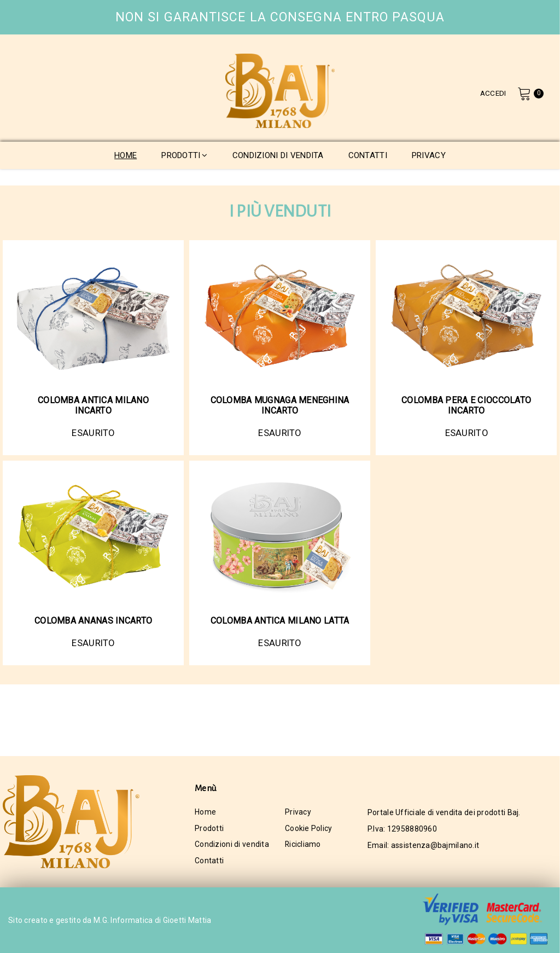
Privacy (298, 812)
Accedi (492, 93)
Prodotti (209, 829)
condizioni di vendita (278, 155)
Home (205, 812)
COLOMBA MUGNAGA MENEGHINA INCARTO (280, 405)
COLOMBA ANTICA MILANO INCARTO (93, 405)
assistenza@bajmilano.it (435, 845)
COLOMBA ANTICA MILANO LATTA (280, 621)
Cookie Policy (309, 829)
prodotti (185, 155)
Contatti (209, 862)
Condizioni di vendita (232, 845)
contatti (368, 155)
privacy (429, 155)
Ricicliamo (303, 845)
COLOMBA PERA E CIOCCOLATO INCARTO (466, 405)
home (126, 155)
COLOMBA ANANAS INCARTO (93, 621)
